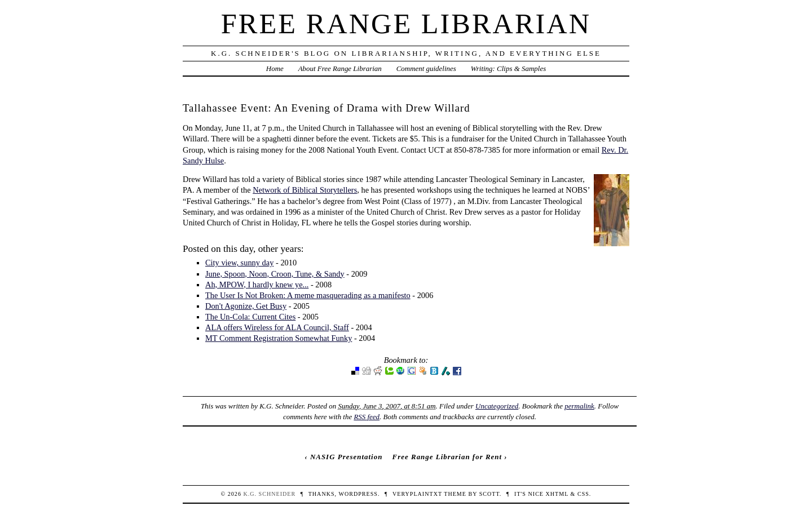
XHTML (557, 494)
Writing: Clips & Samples (509, 68)
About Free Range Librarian (340, 68)
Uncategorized (497, 406)
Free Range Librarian (406, 24)
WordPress (358, 494)
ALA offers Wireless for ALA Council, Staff (277, 327)
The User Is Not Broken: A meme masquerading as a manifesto (308, 295)
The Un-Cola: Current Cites (250, 317)
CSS (583, 494)
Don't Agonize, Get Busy (246, 306)
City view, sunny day (239, 263)
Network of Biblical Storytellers (305, 190)
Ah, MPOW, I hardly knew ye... (257, 285)
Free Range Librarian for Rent (447, 457)
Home (275, 68)
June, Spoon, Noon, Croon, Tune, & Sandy (275, 274)
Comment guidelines (426, 68)
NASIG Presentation (346, 457)
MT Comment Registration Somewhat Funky (279, 338)
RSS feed (367, 417)
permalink (579, 406)
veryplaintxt (417, 494)
